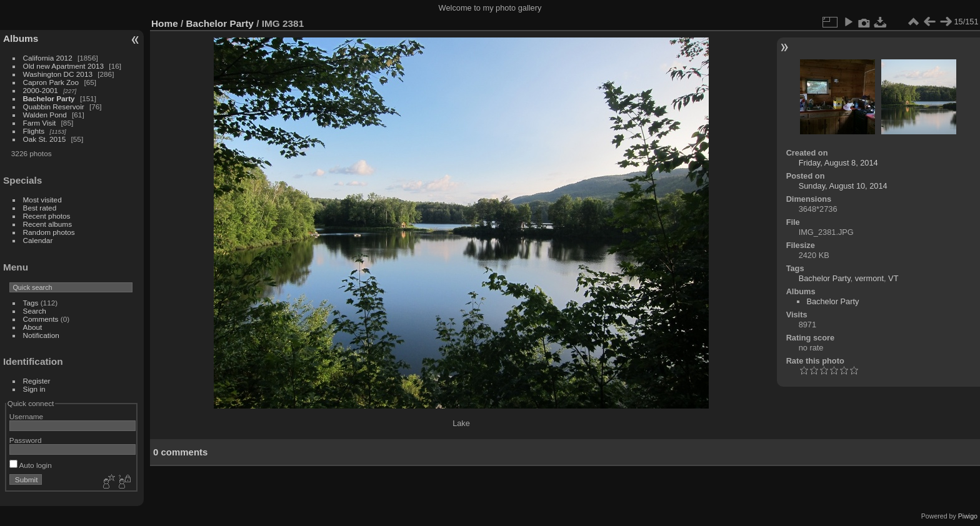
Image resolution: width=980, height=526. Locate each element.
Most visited (42, 200)
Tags (31, 303)
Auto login (31, 465)
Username (26, 416)
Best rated (40, 208)
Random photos (49, 232)
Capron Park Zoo (51, 82)
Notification (41, 335)
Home (165, 23)
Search (35, 311)
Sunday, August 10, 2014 (843, 186)
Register (37, 381)
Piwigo (968, 516)
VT (893, 278)
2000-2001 (41, 90)
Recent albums (47, 224)
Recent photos (47, 216)
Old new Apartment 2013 (64, 66)
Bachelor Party (49, 98)
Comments (41, 319)
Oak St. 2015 (45, 139)
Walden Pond (45, 115)
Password (26, 440)
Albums (21, 38)
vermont (869, 278)
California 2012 (48, 58)
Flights (34, 131)
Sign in (34, 389)
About (33, 327)
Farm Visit (40, 123)
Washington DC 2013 (58, 74)
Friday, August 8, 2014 (838, 163)
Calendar (38, 240)
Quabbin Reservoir (54, 107)
